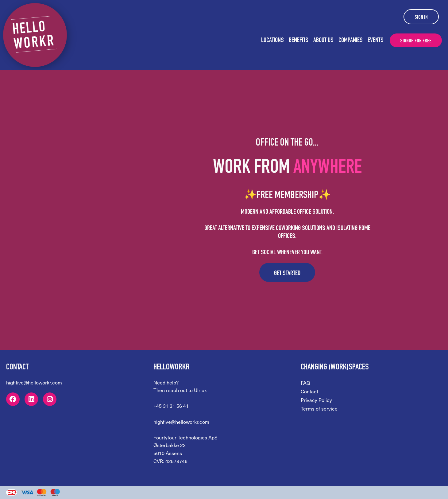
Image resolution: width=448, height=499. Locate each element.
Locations (272, 41)
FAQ (305, 383)
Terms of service (319, 409)
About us (323, 41)
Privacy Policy (316, 400)
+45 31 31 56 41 (171, 406)
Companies (351, 41)
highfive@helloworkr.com (34, 382)
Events (376, 41)
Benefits (299, 41)
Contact (309, 391)
